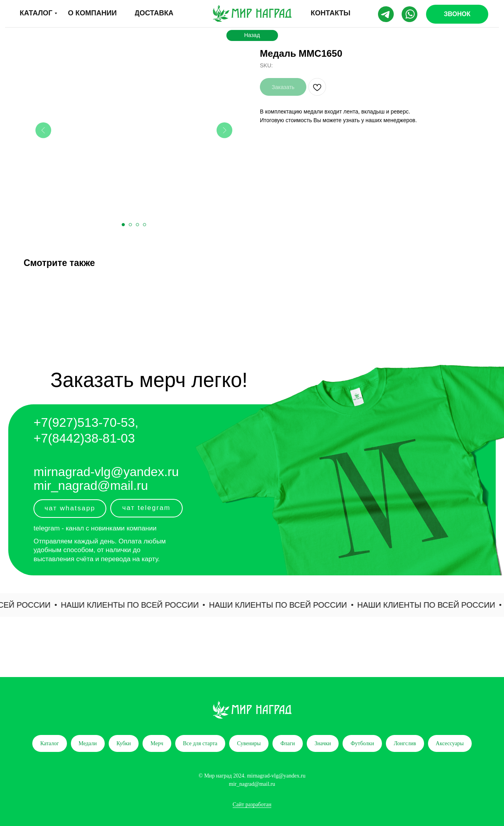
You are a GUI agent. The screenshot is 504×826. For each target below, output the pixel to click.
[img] (252, 13)
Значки (323, 743)
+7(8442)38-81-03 (84, 438)
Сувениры (249, 743)
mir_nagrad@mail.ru (91, 486)
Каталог (49, 743)
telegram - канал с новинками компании (95, 528)
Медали (88, 743)
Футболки (362, 743)
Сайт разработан (252, 805)
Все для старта (200, 743)
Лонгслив (405, 743)
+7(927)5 (59, 422)
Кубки (124, 743)
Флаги (288, 743)
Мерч (157, 743)
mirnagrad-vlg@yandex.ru (106, 472)
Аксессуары (450, 743)
